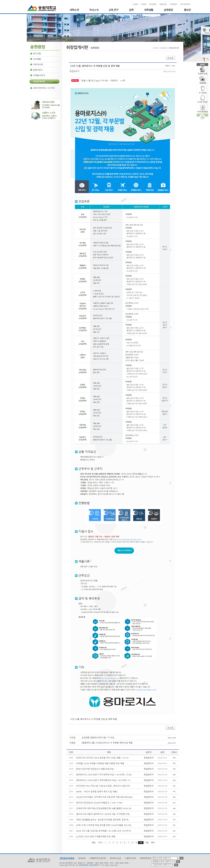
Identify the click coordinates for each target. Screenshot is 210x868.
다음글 (73, 743)
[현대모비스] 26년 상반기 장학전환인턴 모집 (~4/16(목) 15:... (104, 780)
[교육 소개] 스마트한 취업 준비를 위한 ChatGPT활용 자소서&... (105, 825)
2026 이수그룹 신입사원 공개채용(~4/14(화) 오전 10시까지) (104, 831)
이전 (100, 843)
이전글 (73, 738)
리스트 (170, 58)
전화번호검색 (145, 858)
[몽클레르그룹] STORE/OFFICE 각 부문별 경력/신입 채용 (107, 743)
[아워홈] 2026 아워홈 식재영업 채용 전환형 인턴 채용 (100, 763)
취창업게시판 (39, 82)
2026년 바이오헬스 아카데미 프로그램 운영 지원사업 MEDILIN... (105, 797)
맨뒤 (153, 843)
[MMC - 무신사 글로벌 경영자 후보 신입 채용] (97, 792)
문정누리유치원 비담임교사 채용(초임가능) (95, 769)
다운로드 (114, 81)
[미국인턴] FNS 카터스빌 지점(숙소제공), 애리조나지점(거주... (104, 786)
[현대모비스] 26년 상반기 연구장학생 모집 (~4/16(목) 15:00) (104, 775)
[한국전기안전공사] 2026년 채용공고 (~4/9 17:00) (99, 803)
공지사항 (37, 54)
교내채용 (37, 59)
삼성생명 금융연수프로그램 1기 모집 (98, 738)
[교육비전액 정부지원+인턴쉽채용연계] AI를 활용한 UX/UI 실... (105, 808)
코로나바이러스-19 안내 (44, 88)
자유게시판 (38, 65)
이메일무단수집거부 (98, 858)
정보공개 (82, 858)
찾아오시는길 (115, 858)
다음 (147, 843)
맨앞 (94, 843)
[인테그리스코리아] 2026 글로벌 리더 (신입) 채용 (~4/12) (102, 758)
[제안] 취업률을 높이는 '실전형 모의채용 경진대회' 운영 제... (103, 820)
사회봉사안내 (39, 75)
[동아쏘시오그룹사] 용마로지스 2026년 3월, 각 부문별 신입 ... (104, 814)
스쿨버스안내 (130, 858)
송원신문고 (38, 70)
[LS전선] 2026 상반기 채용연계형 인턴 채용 (96, 837)
